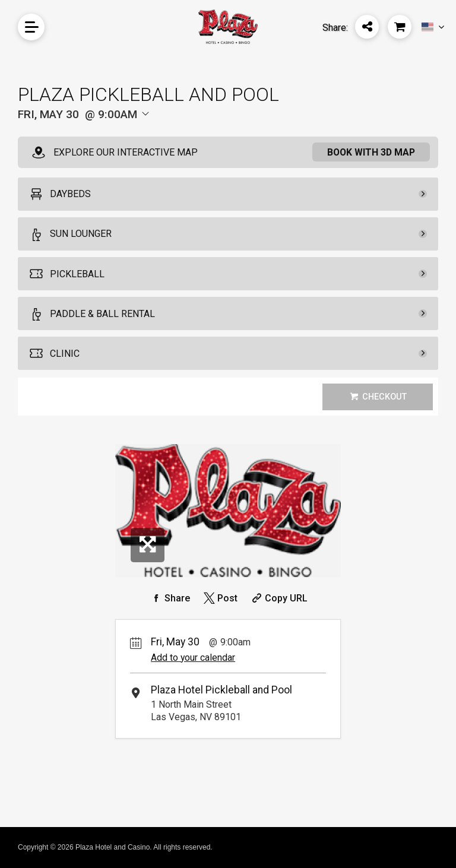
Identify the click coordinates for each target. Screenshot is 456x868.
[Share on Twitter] (219, 598)
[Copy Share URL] (278, 598)
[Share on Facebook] (169, 598)
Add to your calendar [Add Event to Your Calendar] (193, 658)
